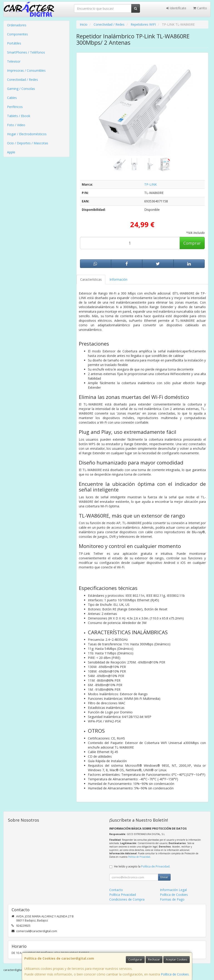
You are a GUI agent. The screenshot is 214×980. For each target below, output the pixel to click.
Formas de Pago (172, 899)
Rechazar (154, 959)
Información (118, 279)
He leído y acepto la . (142, 866)
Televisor (14, 61)
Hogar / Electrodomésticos (27, 134)
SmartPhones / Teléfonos (26, 52)
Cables (12, 98)
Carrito (200, 8)
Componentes (17, 34)
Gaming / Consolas (21, 89)
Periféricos (15, 107)
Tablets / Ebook (19, 116)
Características (91, 279)
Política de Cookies (175, 974)
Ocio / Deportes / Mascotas (28, 143)
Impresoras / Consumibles (26, 70)
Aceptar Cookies (177, 959)
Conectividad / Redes (22, 80)
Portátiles (14, 43)
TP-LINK (151, 184)
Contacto (116, 890)
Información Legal (173, 890)
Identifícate (176, 8)
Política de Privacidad (139, 857)
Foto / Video (16, 125)
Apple (11, 152)
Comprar (192, 243)
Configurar (135, 959)
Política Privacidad (123, 895)
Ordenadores (17, 25)
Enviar (164, 877)
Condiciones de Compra (127, 899)
